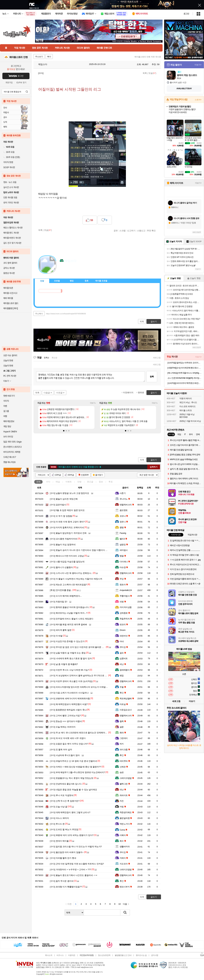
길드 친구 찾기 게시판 (12, 243)
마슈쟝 (124, 567)
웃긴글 (90, 482)
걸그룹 (6, 411)
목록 (145, 73)
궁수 (5, 117)
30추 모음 (9, 152)
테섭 (58, 482)
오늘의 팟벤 (8, 366)
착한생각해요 (127, 812)
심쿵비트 (124, 658)
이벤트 (69, 482)
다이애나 (125, 562)
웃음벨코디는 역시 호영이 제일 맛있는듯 (72, 778)
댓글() (152, 73)
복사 (49, 57)
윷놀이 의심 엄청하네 (63, 545)
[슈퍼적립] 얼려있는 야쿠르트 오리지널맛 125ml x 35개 (184, 363)
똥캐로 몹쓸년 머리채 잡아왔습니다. (69, 607)
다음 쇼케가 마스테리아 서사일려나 (69, 693)
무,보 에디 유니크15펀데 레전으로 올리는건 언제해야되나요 (81, 733)
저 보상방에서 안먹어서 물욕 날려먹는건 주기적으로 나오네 (80, 676)
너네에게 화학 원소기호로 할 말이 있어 (71, 658)
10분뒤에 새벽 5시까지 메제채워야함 (70, 699)
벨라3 (123, 539)
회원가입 (9, 83)
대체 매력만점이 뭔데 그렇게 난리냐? (70, 812)
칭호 (87, 281)
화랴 (123, 733)
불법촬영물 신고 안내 (123, 955)
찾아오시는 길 (141, 955)
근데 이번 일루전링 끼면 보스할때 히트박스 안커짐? (77, 864)
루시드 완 (57, 824)
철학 (123, 721)
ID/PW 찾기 (21, 83)
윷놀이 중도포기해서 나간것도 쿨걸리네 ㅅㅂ (74, 875)
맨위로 (141, 393)
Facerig (123, 533)
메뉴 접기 (146, 280)
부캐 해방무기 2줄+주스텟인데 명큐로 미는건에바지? (77, 772)
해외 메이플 (8, 298)
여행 (5, 416)
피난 (123, 664)
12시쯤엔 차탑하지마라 (64, 539)
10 (120, 904)
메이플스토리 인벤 (19, 57)
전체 (38, 482)
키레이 (124, 858)
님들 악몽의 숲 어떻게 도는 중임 (68, 653)
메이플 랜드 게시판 (11, 233)
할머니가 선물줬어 (61, 567)
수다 (48, 482)
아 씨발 (56, 636)
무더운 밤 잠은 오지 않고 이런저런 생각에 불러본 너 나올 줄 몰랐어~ (85, 647)
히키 (122, 744)
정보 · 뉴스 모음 (10, 182)
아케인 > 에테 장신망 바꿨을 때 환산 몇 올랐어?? (76, 767)
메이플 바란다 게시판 (12, 238)
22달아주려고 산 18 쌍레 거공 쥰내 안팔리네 (73, 761)
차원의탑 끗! (59, 602)
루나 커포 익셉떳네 (62, 795)
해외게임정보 (9, 421)
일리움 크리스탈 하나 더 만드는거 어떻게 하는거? (76, 847)
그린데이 (124, 738)
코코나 (124, 516)
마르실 (124, 704)
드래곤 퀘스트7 (10, 457)
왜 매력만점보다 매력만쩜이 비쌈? (69, 704)
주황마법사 (126, 596)
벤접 (122, 676)
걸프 (123, 653)
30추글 (71, 475)
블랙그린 (125, 784)
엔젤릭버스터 (127, 505)
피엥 (123, 602)
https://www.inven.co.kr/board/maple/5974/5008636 (66, 314)
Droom (123, 630)
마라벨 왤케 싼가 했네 (63, 858)
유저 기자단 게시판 (11, 203)
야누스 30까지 (59, 818)
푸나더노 (125, 499)
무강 (123, 579)
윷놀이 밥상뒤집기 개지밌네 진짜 (68, 533)
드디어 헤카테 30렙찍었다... (66, 596)
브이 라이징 (8, 437)
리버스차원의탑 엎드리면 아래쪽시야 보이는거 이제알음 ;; (80, 687)
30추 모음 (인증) (12, 157)
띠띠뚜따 (125, 761)
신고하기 (131, 231)
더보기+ (93, 403)
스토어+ (198, 100)
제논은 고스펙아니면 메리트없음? (68, 585)
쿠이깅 (124, 647)
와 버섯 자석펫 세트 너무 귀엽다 (68, 738)
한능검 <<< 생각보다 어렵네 (66, 721)
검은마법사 (58, 505)
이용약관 (72, 955)
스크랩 (122, 231)
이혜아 (124, 835)
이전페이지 (128, 393)
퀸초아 (124, 585)
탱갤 (123, 556)
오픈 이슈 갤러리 (10, 355)
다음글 (47, 393)
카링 (123, 807)
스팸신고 (141, 231)
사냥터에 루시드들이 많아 (65, 755)
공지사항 (155, 955)
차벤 (5, 406)
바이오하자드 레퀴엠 (12, 452)
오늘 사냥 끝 (59, 807)
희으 (123, 841)
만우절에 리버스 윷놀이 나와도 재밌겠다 (72, 619)
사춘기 (123, 493)
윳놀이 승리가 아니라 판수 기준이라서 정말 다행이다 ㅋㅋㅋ (81, 550)
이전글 (59, 393)
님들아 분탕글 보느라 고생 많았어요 (69, 493)
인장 (42, 281)
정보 (101, 482)
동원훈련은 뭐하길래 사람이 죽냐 (68, 710)
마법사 (6, 112)
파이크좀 (125, 750)
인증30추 (85, 475)
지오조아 (125, 864)
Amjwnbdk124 (126, 590)
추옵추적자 (126, 619)
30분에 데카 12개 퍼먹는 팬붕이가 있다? (72, 835)
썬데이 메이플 (59, 841)
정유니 (124, 522)
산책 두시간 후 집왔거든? (65, 801)
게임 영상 (7, 426)
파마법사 (124, 550)
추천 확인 (151, 231)
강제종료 (125, 613)
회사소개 (49, 955)
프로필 (57, 281)
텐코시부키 (126, 887)
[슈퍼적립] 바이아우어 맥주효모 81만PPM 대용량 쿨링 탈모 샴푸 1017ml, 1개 (184, 383)
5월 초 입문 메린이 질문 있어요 (67, 510)
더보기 (75, 270)
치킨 (122, 801)
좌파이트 (125, 795)
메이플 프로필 (101, 281)
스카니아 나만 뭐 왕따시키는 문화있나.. (71, 573)
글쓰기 (154, 460)
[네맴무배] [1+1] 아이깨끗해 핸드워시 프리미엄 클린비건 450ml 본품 (184, 368)
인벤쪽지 (62, 270)
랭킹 (72, 281)
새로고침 (157, 358)
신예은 (124, 767)
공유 (116, 231)
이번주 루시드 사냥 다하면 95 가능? (69, 670)
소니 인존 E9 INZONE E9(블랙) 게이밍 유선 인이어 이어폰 (184, 378)
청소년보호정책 (104, 955)
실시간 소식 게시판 (11, 187)
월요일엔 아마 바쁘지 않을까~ (67, 852)
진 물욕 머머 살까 (61, 750)
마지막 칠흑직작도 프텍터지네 (67, 527)
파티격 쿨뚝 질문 (61, 630)
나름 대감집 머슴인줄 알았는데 (67, 562)
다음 (125, 904)
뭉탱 (123, 527)
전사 (5, 108)
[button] (64, 431)
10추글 (58, 475)
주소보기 (39, 57)
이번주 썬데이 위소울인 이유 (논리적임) (71, 681)
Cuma (124, 830)
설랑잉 (124, 545)
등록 (152, 377)
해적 (5, 127)
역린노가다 (126, 824)
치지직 (6, 401)
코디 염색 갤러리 (10, 263)
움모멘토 (124, 510)
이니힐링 (69, 270)
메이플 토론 (8, 288)
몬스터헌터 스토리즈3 (12, 447)
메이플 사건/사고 (10, 293)
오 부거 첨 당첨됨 (61, 516)
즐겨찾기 (99, 475)
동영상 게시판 (9, 273)
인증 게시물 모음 (10, 197)
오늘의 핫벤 (8, 361)
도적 (5, 122)
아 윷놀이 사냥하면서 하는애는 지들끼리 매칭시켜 (76, 579)
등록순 (46, 358)
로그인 (186, 14)
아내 (122, 641)
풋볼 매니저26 (9, 462)
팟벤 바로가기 (9, 396)
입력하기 (154, 467)
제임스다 (41, 64)
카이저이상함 (126, 607)
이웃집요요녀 (126, 710)
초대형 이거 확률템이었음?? (66, 887)
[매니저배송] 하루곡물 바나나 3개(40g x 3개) (184, 373)
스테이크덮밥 (127, 778)
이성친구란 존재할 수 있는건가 (67, 641)
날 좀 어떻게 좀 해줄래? (64, 664)
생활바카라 (125, 847)
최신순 (55, 358)
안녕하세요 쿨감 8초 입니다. (66, 784)
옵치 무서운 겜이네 (62, 881)
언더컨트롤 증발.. (61, 590)
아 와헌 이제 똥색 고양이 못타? (67, 522)
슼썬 (122, 772)
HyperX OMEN (10, 432)
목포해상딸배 (127, 699)
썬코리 (124, 624)
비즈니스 (60, 955)
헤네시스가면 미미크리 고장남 (67, 556)
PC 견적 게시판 (10, 376)
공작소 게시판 (9, 268)
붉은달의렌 (126, 818)
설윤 (122, 727)
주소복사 (39, 314)
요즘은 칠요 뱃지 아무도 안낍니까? (69, 744)
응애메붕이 (126, 670)
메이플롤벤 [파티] (11, 308)
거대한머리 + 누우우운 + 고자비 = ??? (71, 870)
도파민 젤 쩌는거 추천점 (64, 829)
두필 (123, 687)
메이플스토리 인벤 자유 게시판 (148, 57)
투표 (111, 482)
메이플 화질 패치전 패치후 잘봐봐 (68, 624)
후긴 (123, 693)
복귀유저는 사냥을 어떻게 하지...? (69, 613)
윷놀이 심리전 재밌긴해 (64, 499)
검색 (27, 92)
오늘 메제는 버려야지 (63, 727)
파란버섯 (125, 636)
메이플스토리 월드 (11, 303)
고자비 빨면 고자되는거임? (65, 716)
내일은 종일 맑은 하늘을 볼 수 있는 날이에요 (73, 790)
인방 (79, 482)
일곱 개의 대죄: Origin (13, 442)
